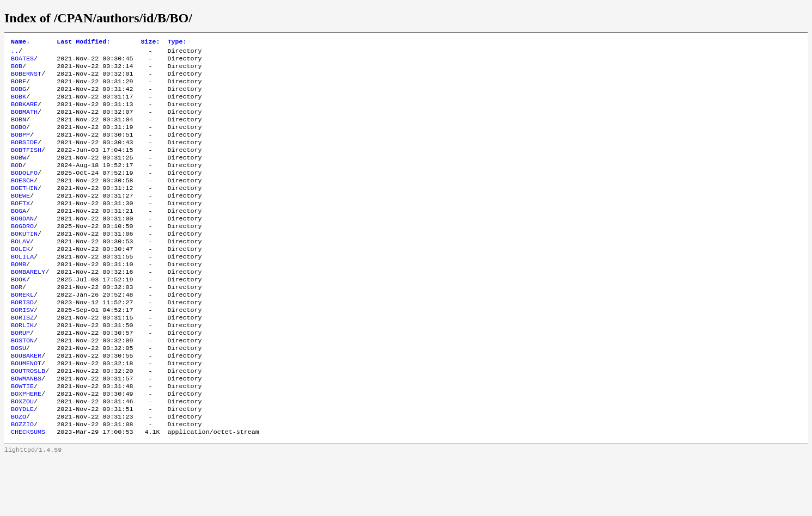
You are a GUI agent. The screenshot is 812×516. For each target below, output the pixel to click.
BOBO (19, 140)
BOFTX (20, 227)
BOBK (19, 105)
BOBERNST (26, 79)
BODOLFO (24, 192)
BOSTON (22, 384)
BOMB (19, 297)
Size (150, 42)
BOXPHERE (26, 445)
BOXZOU (22, 453)
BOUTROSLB (28, 419)
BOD (17, 183)
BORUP (20, 375)
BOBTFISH (26, 166)
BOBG (19, 96)
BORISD (22, 340)
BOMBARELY (28, 305)
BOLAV (20, 271)
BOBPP (20, 149)
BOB (17, 70)
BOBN (19, 131)
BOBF (19, 88)
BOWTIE (22, 436)
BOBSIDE (24, 157)
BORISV (22, 349)
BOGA (19, 236)
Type (177, 42)
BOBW (19, 175)
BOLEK (20, 279)
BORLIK (22, 366)
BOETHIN (24, 210)
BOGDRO (22, 253)
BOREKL (22, 331)
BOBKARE (24, 114)
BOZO (19, 471)
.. (15, 53)
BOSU (19, 392)
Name (20, 42)
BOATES (22, 62)
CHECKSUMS (28, 488)
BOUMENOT (26, 410)
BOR (17, 323)
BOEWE (20, 218)
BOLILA (22, 288)
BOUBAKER (26, 401)
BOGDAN (22, 244)
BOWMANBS (26, 427)
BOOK (19, 314)
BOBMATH (24, 122)
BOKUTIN (24, 262)
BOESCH (22, 201)
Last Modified (83, 42)
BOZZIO (22, 480)
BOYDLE (22, 462)
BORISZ (22, 358)
